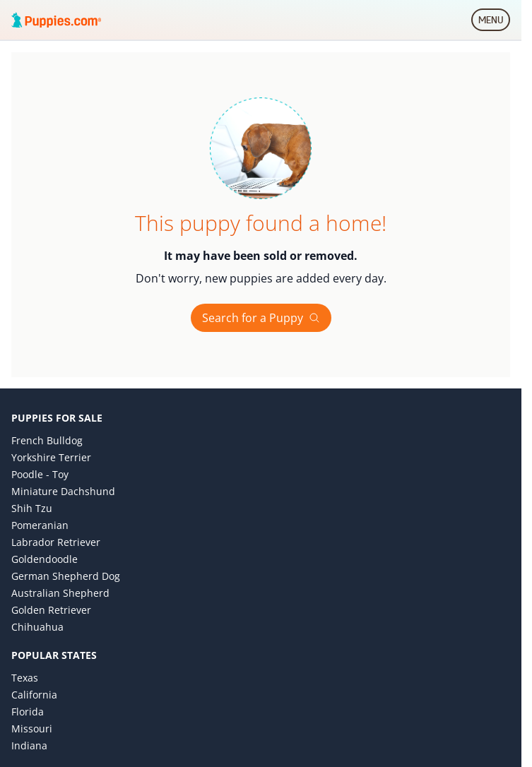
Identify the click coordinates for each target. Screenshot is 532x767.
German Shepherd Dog (66, 576)
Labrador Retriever (56, 542)
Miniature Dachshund (63, 491)
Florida (28, 712)
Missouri (32, 729)
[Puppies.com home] (57, 20)
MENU (494, 23)
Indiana (29, 745)
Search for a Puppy (261, 318)
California (34, 695)
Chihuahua (37, 627)
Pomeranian (40, 525)
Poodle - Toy (40, 474)
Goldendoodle (45, 559)
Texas (25, 678)
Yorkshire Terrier (51, 457)
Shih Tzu (32, 508)
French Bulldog (47, 440)
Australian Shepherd (60, 593)
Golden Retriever (51, 610)
